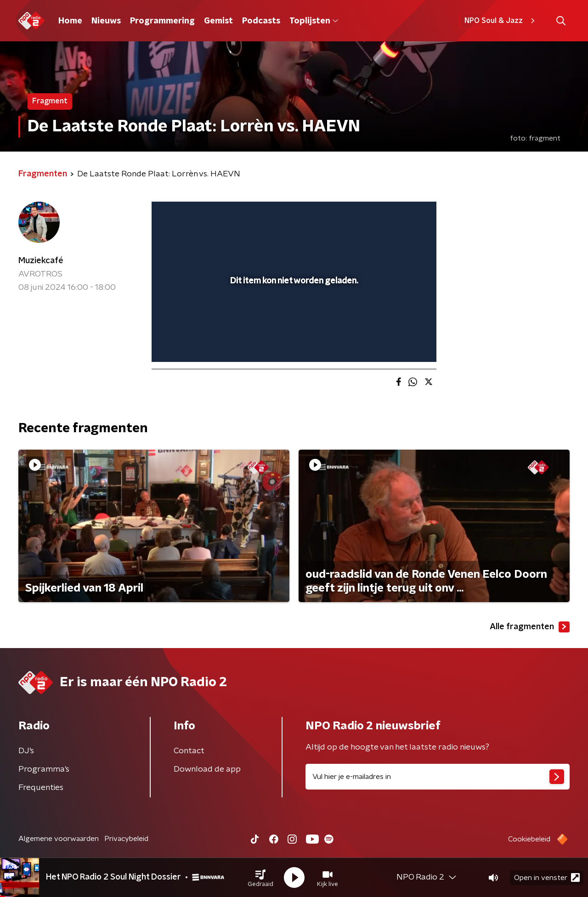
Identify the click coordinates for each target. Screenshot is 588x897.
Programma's (44, 769)
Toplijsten (314, 21)
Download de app (207, 769)
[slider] (293, 317)
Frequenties (41, 788)
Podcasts (261, 21)
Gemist (218, 21)
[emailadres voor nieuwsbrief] (438, 777)
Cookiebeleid (529, 839)
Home (70, 21)
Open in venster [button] (547, 877)
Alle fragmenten (530, 627)
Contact (189, 751)
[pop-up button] (395, 342)
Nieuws (106, 21)
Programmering (162, 21)
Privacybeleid (126, 839)
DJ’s (26, 751)
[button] (260, 878)
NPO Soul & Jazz (501, 21)
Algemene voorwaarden (59, 839)
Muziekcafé (41, 261)
